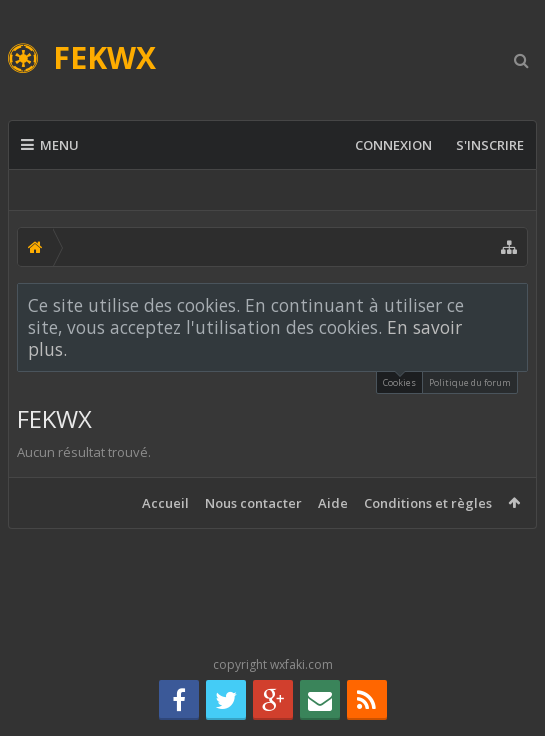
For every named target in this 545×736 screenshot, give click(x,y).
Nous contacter (253, 503)
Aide (333, 503)
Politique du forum (470, 382)
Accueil (165, 503)
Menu (50, 145)
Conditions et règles (428, 503)
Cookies (399, 380)
